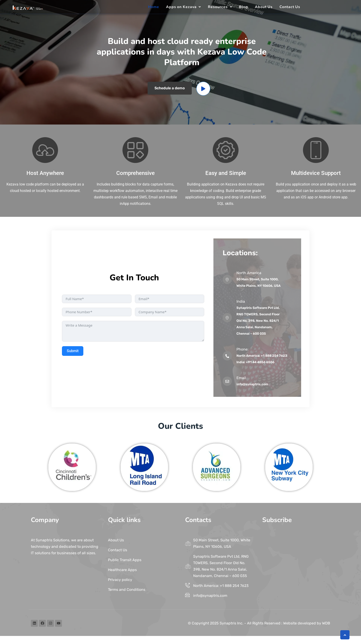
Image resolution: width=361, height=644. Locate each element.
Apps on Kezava (184, 7)
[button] (184, 7)
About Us (264, 7)
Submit (73, 351)
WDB (326, 623)
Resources (220, 7)
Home (154, 7)
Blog (243, 7)
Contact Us (290, 7)
